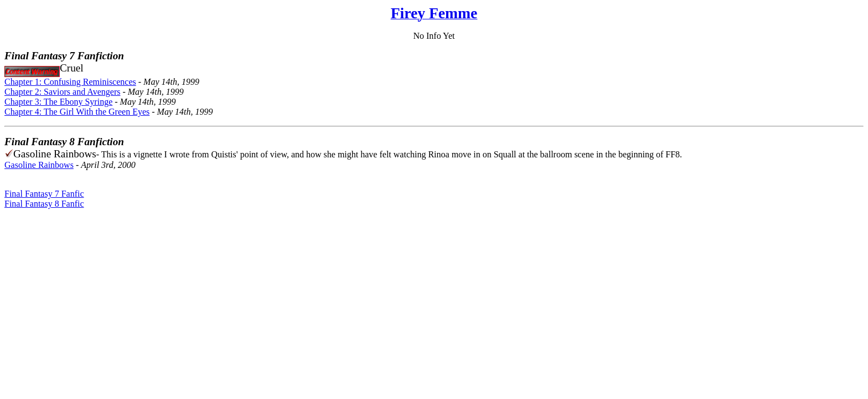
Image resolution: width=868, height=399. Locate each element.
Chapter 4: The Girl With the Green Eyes (77, 112)
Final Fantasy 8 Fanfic (44, 204)
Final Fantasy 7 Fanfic (44, 194)
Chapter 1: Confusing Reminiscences (70, 82)
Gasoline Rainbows (39, 165)
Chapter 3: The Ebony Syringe (58, 102)
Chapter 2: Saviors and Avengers (62, 92)
